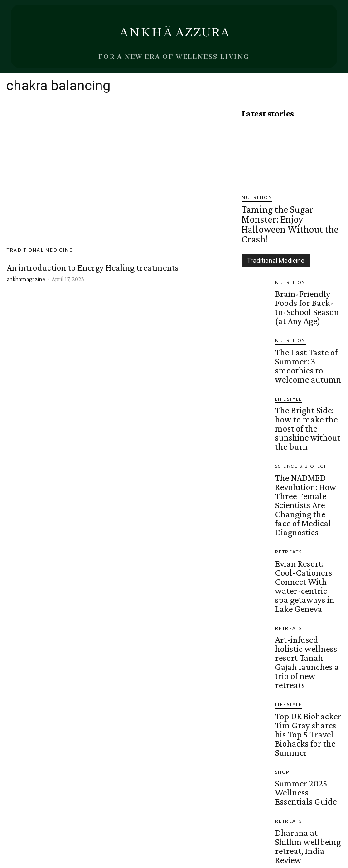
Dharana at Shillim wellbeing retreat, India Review (305, 632)
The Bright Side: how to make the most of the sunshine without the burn (305, 356)
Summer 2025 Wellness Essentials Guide (305, 592)
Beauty (284, 657)
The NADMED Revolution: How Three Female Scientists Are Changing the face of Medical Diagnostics (305, 406)
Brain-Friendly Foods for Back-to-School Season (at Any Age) (307, 271)
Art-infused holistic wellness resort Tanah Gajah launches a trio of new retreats (305, 504)
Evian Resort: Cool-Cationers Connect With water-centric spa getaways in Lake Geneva (307, 456)
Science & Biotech (299, 384)
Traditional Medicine (36, 250)
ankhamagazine (26, 278)
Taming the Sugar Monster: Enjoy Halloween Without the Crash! (285, 210)
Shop (281, 579)
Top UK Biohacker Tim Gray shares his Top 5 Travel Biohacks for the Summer (304, 551)
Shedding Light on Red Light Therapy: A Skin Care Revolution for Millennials (304, 676)
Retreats (287, 437)
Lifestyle (287, 337)
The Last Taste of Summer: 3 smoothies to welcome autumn (307, 312)
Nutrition (255, 197)
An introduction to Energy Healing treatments (91, 267)
